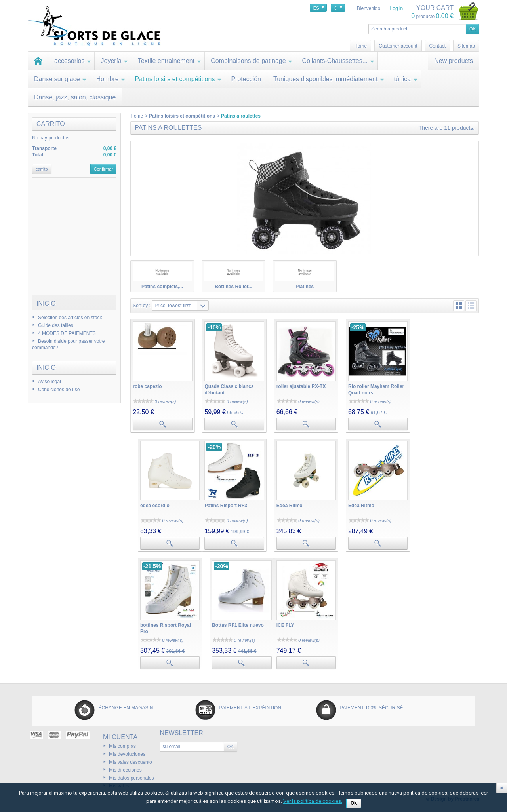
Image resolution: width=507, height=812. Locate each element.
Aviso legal (50, 382)
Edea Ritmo (217, 504)
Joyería (114, 61)
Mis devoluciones (127, 752)
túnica (406, 79)
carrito (51, 124)
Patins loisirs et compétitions (178, 79)
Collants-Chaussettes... (338, 61)
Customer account (398, 46)
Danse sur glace (60, 79)
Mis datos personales (131, 776)
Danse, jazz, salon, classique (75, 97)
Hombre (111, 79)
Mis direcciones (125, 768)
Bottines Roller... (233, 287)
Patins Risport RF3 (154, 504)
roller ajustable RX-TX (300, 386)
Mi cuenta (120, 735)
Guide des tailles (56, 325)
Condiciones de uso (59, 390)
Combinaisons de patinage (252, 61)
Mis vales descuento (131, 760)
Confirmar (103, 169)
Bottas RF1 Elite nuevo (443, 504)
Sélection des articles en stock (70, 318)
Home (137, 116)
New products (454, 61)
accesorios (73, 61)
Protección (246, 79)
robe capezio (147, 386)
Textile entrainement (170, 61)
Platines (305, 287)
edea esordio (432, 386)
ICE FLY (142, 623)
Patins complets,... (162, 287)
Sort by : (142, 306)
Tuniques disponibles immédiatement (329, 79)
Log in (397, 8)
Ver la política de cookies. (313, 801)
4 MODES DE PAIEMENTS (67, 333)
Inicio (46, 303)
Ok (354, 803)
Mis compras (122, 744)
